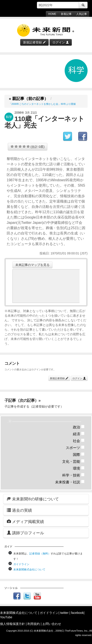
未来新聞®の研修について (33, 499)
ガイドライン (21, 564)
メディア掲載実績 (25, 522)
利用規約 (34, 624)
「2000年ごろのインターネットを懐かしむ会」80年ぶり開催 (42, 104)
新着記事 (66, 14)
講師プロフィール (25, 533)
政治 (79, 427)
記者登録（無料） (40, 554)
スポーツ (75, 448)
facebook (77, 613)
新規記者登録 (34, 42)
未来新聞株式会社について (29, 570)
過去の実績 (19, 510)
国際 (79, 455)
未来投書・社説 (70, 482)
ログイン (61, 42)
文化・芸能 (73, 462)
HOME (52, 14)
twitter (64, 613)
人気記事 (82, 14)
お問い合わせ (52, 624)
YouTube (6, 617)
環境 (79, 468)
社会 (79, 441)
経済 (79, 434)
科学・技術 (73, 475)
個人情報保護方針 (12, 624)
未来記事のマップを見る (32, 265)
